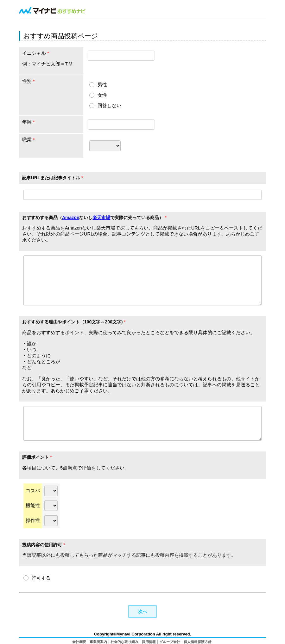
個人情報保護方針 (198, 641)
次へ (142, 611)
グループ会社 (170, 641)
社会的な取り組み (124, 641)
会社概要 (79, 641)
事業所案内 (98, 641)
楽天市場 (101, 218)
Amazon (71, 218)
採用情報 (149, 641)
